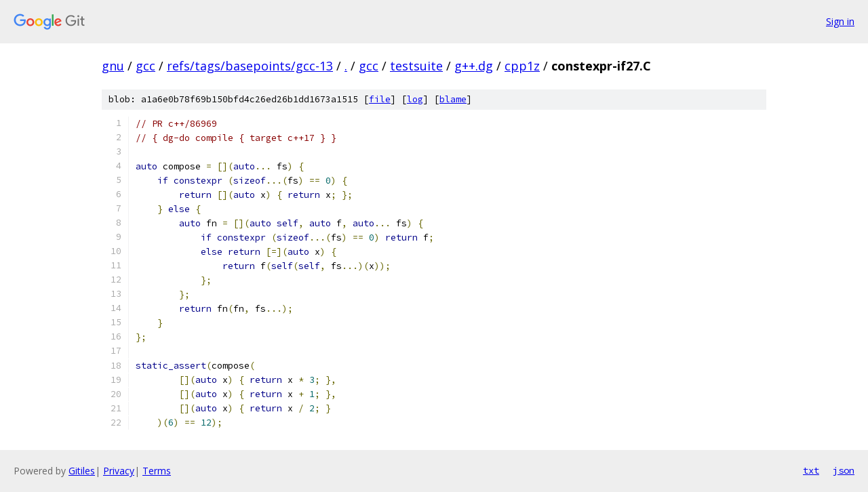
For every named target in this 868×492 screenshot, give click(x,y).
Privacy (119, 471)
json (844, 470)
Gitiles (82, 471)
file (380, 99)
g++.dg (474, 66)
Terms (157, 471)
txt (811, 470)
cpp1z (522, 66)
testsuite (416, 66)
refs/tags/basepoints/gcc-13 (250, 66)
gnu (113, 66)
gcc (145, 66)
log (415, 99)
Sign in (840, 21)
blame (453, 99)
